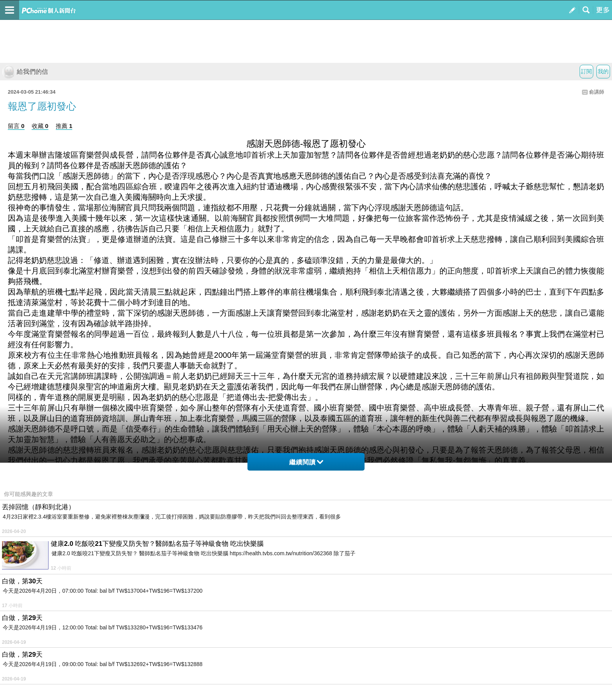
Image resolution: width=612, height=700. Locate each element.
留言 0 (16, 126)
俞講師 (597, 92)
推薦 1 (64, 126)
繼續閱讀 (306, 462)
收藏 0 (40, 126)
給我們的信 (25, 72)
